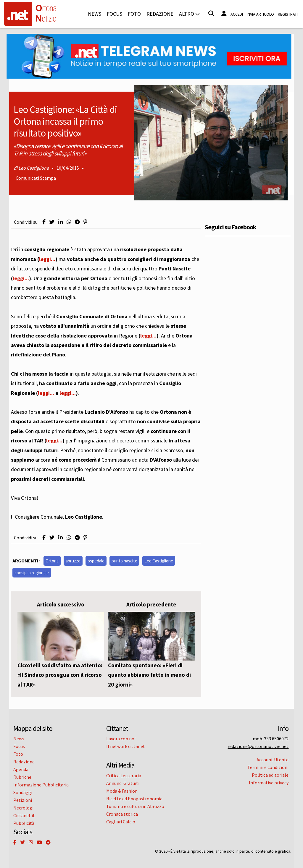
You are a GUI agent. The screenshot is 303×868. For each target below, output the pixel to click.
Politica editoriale (270, 775)
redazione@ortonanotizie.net (258, 746)
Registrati (288, 14)
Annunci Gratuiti (123, 783)
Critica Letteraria (124, 775)
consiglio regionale (32, 573)
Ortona (52, 561)
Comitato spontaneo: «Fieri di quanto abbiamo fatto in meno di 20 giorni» (149, 675)
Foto (134, 14)
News (95, 14)
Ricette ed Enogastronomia (134, 799)
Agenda (21, 769)
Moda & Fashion (122, 791)
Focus (115, 14)
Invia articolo (260, 14)
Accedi (237, 14)
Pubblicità (24, 823)
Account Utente (273, 760)
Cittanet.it (24, 815)
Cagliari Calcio (121, 822)
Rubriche (22, 777)
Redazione (160, 14)
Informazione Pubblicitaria (41, 785)
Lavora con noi (121, 739)
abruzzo (73, 561)
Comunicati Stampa (36, 178)
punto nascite (124, 561)
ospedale (96, 561)
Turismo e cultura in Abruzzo (135, 806)
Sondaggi (23, 792)
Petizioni (23, 800)
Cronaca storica (122, 814)
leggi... (47, 259)
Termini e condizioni (268, 767)
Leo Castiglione (34, 168)
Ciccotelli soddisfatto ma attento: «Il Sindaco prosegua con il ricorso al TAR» (60, 675)
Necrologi (23, 808)
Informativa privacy (269, 783)
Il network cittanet (126, 746)
